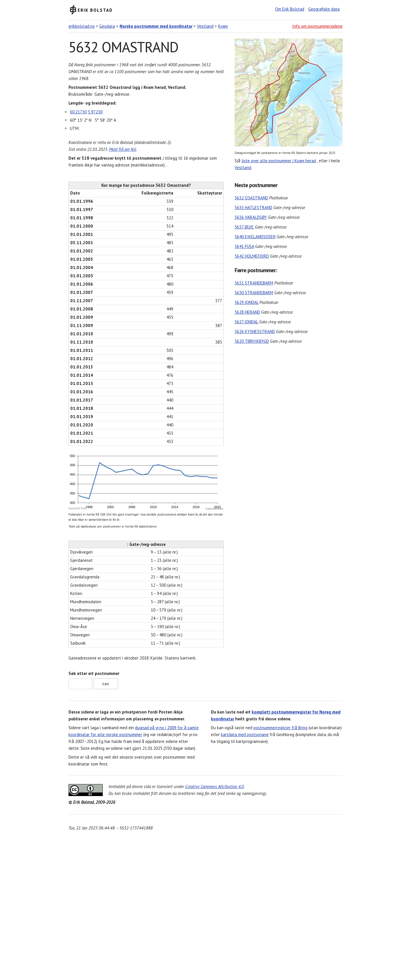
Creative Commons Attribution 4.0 (214, 786)
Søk (106, 684)
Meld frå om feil (123, 149)
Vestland (205, 26)
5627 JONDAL (246, 322)
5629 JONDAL (246, 302)
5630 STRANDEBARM (254, 293)
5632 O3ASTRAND (251, 198)
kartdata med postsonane (245, 735)
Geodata (107, 26)
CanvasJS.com (214, 509)
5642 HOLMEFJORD (252, 256)
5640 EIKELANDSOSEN (255, 237)
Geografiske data (324, 9)
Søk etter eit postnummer (94, 673)
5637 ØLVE (244, 227)
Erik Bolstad (95, 10)
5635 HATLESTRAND (253, 208)
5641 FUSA (244, 246)
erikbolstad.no (82, 26)
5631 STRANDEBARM (254, 283)
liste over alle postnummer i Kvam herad (279, 161)
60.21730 (78, 112)
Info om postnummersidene (317, 26)
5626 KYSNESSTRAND (255, 331)
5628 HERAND (247, 312)
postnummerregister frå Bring (280, 728)
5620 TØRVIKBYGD (252, 341)
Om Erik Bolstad (290, 9)
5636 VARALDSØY (251, 217)
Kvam (223, 26)
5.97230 (95, 112)
